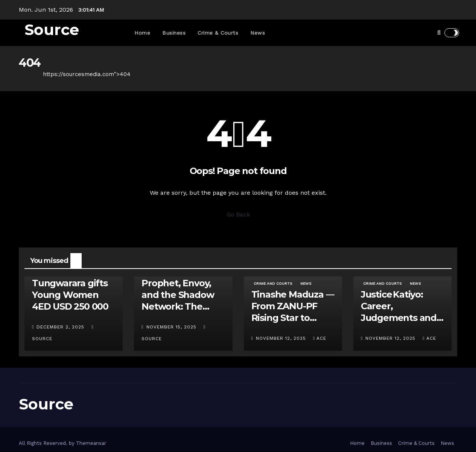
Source (52, 30)
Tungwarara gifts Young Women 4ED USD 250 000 (70, 295)
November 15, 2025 (172, 327)
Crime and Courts (273, 283)
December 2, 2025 (61, 327)
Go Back (238, 215)
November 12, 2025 (282, 338)
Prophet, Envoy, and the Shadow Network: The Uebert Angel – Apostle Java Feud (182, 307)
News (258, 33)
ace (320, 338)
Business (174, 33)
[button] (439, 33)
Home (142, 33)
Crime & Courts (218, 33)
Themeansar (91, 443)
